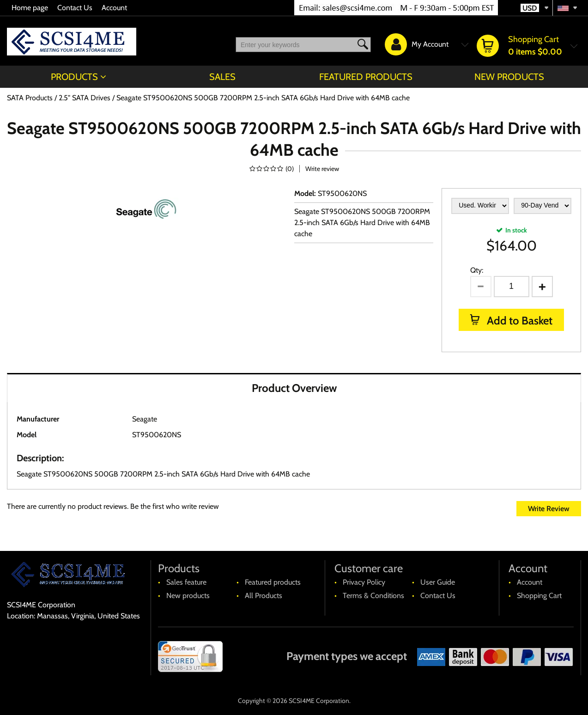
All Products (264, 596)
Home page (30, 8)
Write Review (549, 509)
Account (114, 8)
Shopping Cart (539, 596)
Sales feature (186, 582)
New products (509, 77)
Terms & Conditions (373, 596)
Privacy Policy (364, 582)
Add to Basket (518, 321)
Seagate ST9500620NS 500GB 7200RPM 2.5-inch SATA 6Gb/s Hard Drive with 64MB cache (362, 223)
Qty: (477, 270)
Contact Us (75, 8)
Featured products (366, 77)
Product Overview (294, 388)
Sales (222, 77)
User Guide (438, 582)
